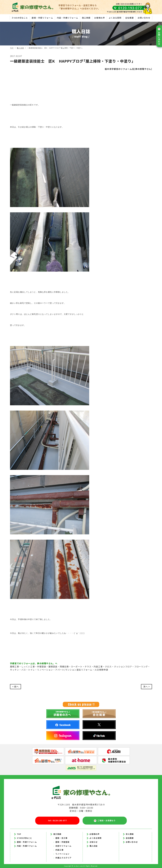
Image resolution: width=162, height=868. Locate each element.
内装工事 (58, 850)
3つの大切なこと (20, 18)
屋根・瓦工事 (60, 838)
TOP (12, 48)
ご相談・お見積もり (105, 821)
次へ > (146, 687)
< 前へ (16, 687)
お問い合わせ (144, 18)
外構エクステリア (62, 858)
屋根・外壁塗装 (61, 842)
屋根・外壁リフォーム (42, 18)
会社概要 (129, 18)
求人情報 (128, 834)
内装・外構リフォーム (67, 18)
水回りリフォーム (62, 846)
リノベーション (61, 854)
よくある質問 (115, 18)
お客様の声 (100, 18)
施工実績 (86, 18)
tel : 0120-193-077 (57, 820)
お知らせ (94, 842)
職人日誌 (20, 48)
